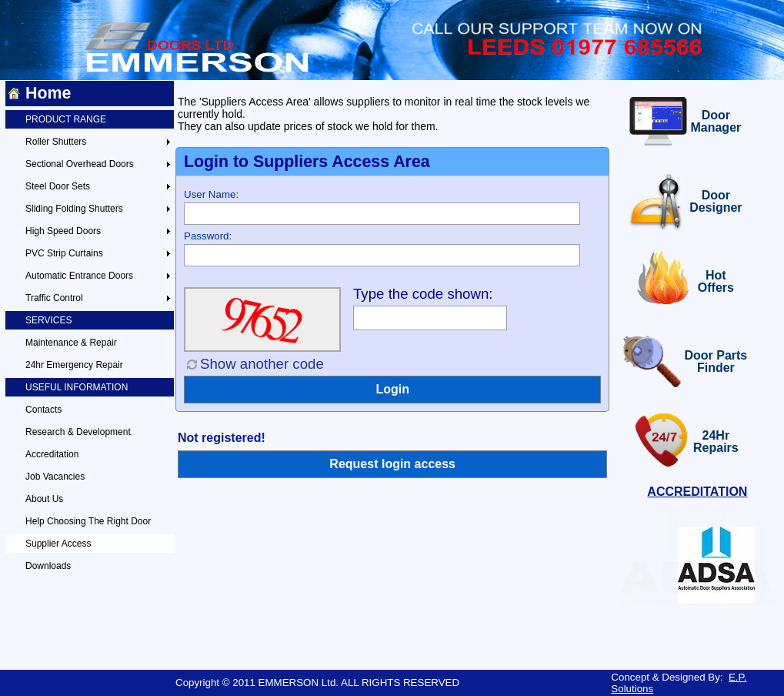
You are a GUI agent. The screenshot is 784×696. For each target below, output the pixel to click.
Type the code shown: (423, 294)
